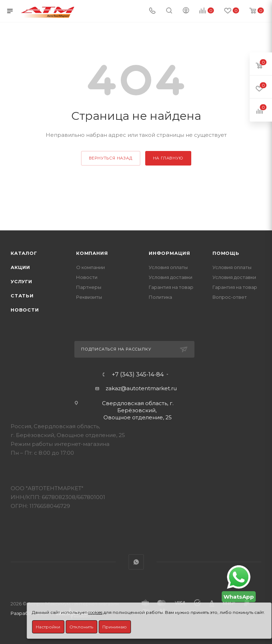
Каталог (24, 253)
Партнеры (89, 287)
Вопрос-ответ (230, 297)
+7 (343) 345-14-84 (138, 375)
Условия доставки (171, 277)
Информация (169, 253)
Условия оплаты (168, 267)
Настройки (48, 627)
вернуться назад (111, 158)
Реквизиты (89, 297)
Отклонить (81, 627)
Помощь (226, 253)
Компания (92, 253)
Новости (25, 310)
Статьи (22, 296)
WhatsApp (136, 562)
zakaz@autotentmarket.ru (141, 388)
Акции (20, 267)
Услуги (21, 281)
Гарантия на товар (171, 287)
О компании (90, 267)
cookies (95, 612)
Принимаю (115, 627)
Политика (160, 297)
